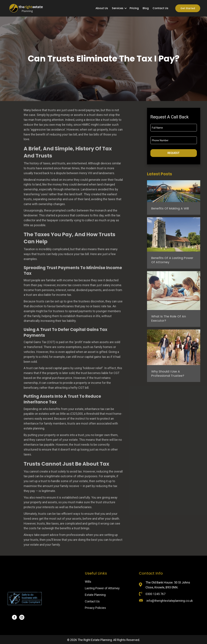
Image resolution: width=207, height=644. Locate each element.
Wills (88, 582)
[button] (125, 8)
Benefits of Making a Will (170, 208)
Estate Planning (95, 595)
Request (174, 153)
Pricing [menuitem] (134, 8)
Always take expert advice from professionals (54, 535)
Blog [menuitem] (146, 8)
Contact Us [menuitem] (160, 8)
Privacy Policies (95, 608)
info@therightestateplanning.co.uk (170, 601)
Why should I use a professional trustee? (168, 374)
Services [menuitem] (118, 8)
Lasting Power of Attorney (102, 588)
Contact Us (92, 601)
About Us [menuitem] (102, 8)
